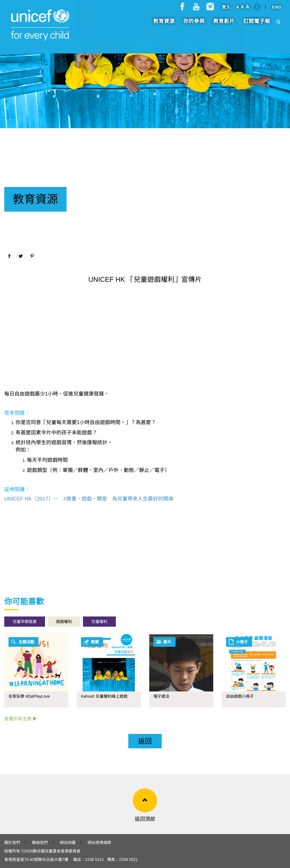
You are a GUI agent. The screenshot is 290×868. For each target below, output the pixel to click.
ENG (277, 10)
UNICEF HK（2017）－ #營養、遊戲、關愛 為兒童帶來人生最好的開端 (89, 499)
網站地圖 (68, 843)
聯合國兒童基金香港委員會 (57, 851)
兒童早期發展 (25, 622)
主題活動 (26, 642)
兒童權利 (99, 622)
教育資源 (164, 24)
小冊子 (242, 642)
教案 (95, 642)
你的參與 (194, 24)
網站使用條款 (99, 843)
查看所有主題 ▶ (21, 719)
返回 (145, 741)
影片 (167, 642)
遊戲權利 (64, 622)
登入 (226, 10)
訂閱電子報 (257, 24)
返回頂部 (145, 819)
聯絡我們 (40, 843)
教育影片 (224, 24)
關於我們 (12, 843)
